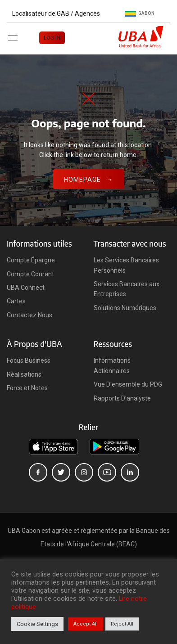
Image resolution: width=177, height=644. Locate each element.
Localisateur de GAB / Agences (56, 14)
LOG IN (52, 38)
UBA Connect (26, 288)
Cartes (16, 301)
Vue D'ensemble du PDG (128, 384)
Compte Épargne (31, 260)
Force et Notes (27, 388)
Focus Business (29, 360)
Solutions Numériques (125, 308)
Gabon (140, 14)
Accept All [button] (86, 624)
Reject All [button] (122, 624)
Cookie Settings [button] (37, 624)
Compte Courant (30, 274)
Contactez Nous (29, 315)
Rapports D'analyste (122, 398)
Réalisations (24, 374)
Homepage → (88, 180)
